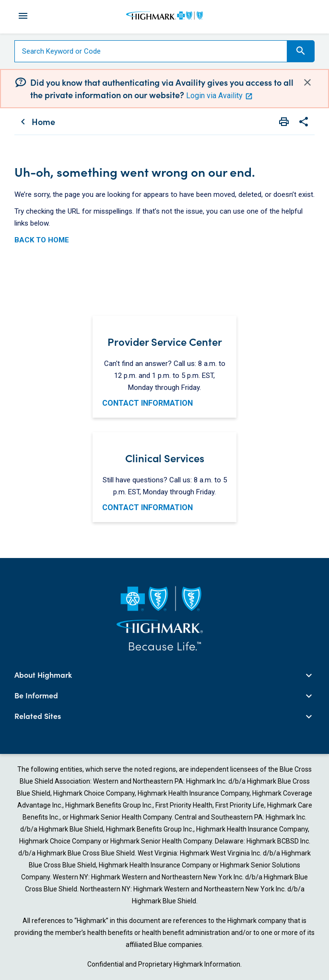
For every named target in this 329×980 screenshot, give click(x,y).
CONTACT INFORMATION (147, 403)
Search (301, 51)
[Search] (151, 51)
